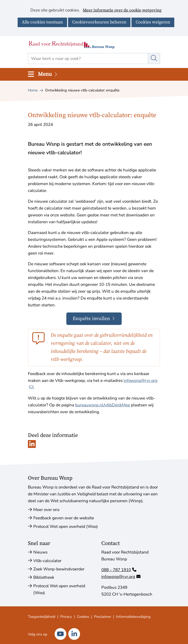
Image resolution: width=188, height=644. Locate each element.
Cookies (83, 617)
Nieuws (40, 552)
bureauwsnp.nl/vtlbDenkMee (103, 405)
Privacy (66, 617)
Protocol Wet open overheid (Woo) (65, 527)
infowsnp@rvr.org (121, 577)
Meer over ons (46, 510)
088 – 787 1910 (119, 570)
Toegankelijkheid (42, 617)
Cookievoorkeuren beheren (99, 22)
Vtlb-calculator (47, 561)
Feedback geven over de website (64, 518)
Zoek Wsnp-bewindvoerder (59, 569)
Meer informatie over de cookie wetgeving (122, 11)
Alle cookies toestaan (42, 22)
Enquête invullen (97, 320)
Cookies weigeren (153, 22)
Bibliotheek (44, 577)
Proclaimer (103, 617)
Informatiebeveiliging (133, 617)
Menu (48, 74)
